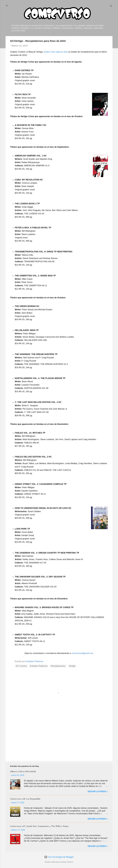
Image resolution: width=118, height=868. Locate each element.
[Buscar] (111, 6)
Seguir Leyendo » (98, 791)
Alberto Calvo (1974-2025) (23, 772)
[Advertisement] (59, 740)
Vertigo (72, 666)
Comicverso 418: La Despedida (25, 799)
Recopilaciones (58, 666)
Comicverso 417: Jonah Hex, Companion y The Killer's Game (39, 826)
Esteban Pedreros (39, 666)
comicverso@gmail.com (82, 653)
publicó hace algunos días (56, 52)
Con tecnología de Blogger (59, 857)
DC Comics (21, 666)
